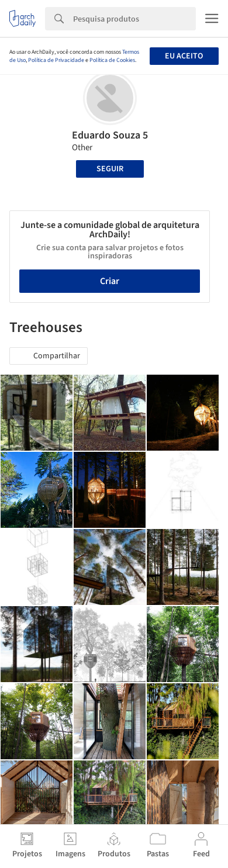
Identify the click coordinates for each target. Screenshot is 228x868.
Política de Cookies (112, 60)
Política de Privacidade (56, 60)
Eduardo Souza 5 (110, 135)
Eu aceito (184, 56)
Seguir (110, 169)
